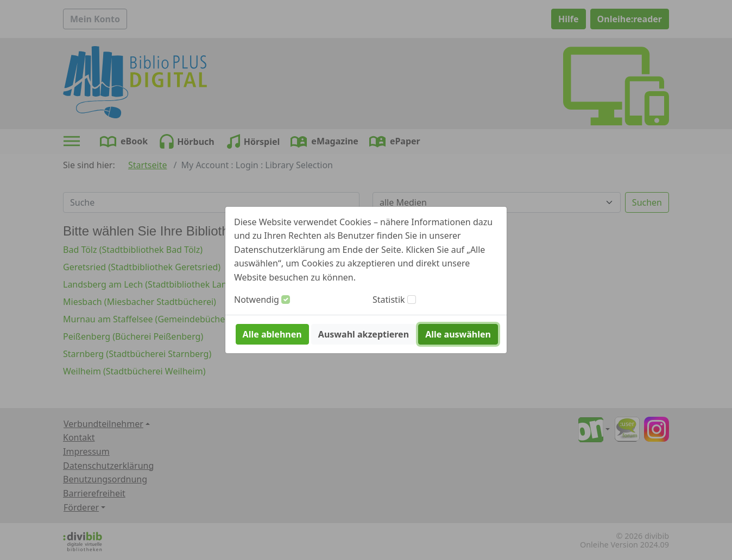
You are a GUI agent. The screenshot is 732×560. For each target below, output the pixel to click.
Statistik (389, 300)
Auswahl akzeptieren (364, 334)
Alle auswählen (458, 334)
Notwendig (257, 300)
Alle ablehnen (272, 334)
